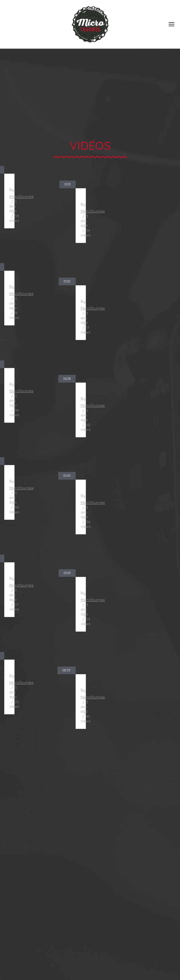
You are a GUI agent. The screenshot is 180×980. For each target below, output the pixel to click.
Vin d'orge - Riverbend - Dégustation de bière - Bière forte (136, 576)
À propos (16, 829)
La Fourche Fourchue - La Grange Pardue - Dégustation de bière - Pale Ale (136, 314)
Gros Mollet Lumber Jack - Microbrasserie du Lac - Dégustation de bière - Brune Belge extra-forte (44, 402)
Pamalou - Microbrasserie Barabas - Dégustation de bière (136, 664)
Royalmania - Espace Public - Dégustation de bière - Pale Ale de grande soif (44, 314)
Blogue (13, 885)
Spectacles (18, 857)
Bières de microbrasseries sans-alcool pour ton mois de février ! (136, 402)
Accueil (13, 815)
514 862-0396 (20, 949)
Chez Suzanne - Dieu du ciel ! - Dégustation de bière (44, 664)
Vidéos (13, 871)
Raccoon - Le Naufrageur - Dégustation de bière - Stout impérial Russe (136, 227)
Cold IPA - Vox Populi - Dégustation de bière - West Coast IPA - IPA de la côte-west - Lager (44, 489)
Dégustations (20, 843)
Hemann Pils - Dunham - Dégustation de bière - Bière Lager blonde (44, 576)
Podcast (14, 899)
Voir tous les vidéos (90, 723)
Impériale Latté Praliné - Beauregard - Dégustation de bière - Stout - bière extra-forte (136, 489)
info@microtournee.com (34, 957)
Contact (14, 914)
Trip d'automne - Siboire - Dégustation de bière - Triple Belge (44, 227)
